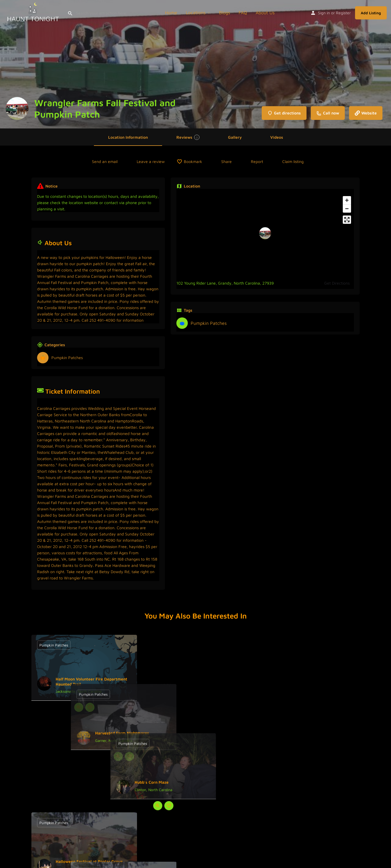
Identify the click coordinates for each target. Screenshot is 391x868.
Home (171, 13)
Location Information (128, 137)
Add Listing (371, 13)
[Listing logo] (17, 108)
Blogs (224, 13)
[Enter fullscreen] (347, 220)
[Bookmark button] (90, 707)
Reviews (188, 137)
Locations (196, 13)
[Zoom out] (347, 209)
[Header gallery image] (195, 64)
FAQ (243, 13)
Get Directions (337, 283)
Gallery (235, 137)
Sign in (324, 13)
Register (343, 13)
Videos (277, 137)
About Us (265, 13)
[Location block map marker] (265, 233)
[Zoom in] (347, 200)
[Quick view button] (79, 707)
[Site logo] (34, 12)
